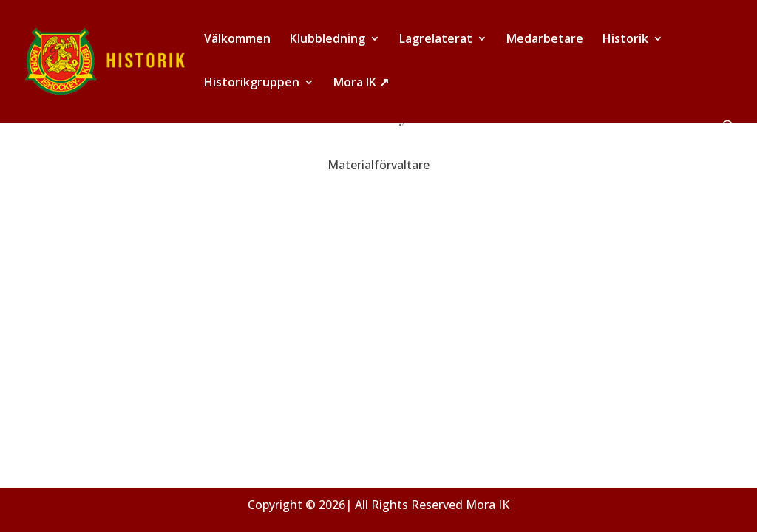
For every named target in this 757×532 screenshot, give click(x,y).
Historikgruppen (252, 83)
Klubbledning (327, 40)
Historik (625, 40)
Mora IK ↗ (361, 83)
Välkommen (237, 40)
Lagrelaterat (436, 40)
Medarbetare (545, 40)
